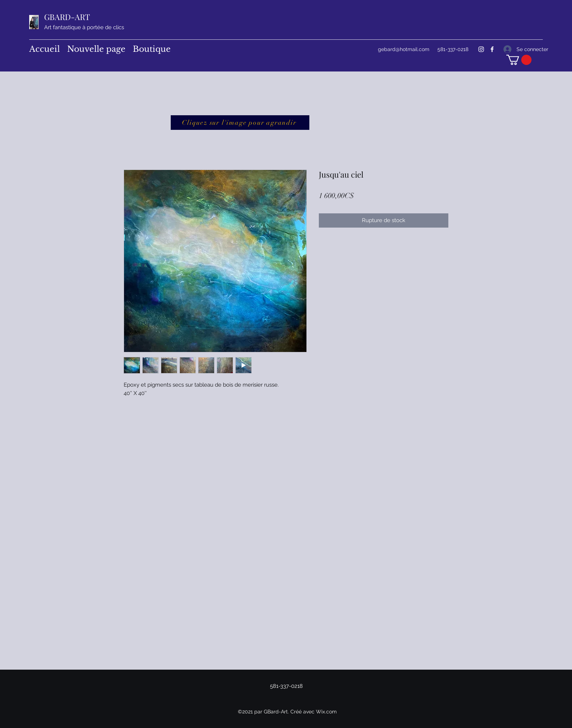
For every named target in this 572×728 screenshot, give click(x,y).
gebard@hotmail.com (404, 49)
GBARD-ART (67, 17)
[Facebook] (492, 49)
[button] (519, 60)
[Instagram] (481, 49)
